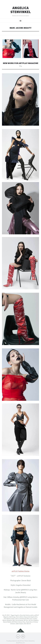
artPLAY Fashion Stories (21, 571)
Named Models (7, 622)
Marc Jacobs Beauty (18, 620)
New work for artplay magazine (21, 63)
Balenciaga (12, 617)
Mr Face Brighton (34, 620)
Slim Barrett (27, 624)
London (35, 619)
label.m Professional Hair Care (24, 619)
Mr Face (26, 620)
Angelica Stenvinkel (21, 10)
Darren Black (20, 617)
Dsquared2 (27, 617)
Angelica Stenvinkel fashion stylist (24, 615)
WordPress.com (20, 643)
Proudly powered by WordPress (15, 641)
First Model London (9, 619)
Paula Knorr (29, 622)
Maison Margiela (7, 620)
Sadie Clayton (20, 624)
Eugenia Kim (34, 617)
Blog (21, 66)
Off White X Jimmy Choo (19, 622)
